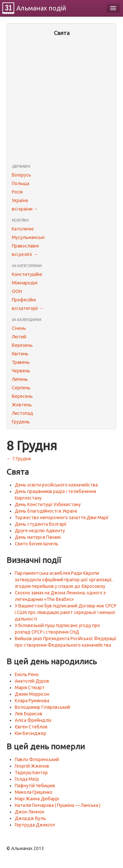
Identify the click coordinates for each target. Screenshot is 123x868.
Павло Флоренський (37, 759)
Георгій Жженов (32, 766)
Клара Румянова (32, 701)
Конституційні (27, 274)
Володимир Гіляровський (42, 707)
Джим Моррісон (32, 694)
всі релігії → (25, 254)
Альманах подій (41, 8)
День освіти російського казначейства (56, 485)
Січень (19, 328)
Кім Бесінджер (31, 733)
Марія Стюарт (30, 688)
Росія (17, 192)
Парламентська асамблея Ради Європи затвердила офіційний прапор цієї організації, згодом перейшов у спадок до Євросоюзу (64, 580)
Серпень (21, 388)
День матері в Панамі (38, 537)
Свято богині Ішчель (37, 544)
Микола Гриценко (34, 792)
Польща (20, 183)
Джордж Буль (30, 818)
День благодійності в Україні (46, 511)
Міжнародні (25, 283)
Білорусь (21, 175)
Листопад (22, 413)
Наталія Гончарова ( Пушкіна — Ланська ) (58, 805)
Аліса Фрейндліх (33, 720)
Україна (20, 200)
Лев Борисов (29, 714)
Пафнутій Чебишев (35, 786)
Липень (20, 379)
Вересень (22, 396)
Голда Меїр (27, 779)
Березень (22, 345)
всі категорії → (28, 308)
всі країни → (25, 209)
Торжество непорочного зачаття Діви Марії (62, 518)
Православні (25, 246)
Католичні (23, 229)
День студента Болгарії (41, 524)
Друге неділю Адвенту (40, 531)
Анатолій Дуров (32, 681)
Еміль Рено (27, 674)
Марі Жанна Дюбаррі (37, 799)
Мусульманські (28, 237)
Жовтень (22, 405)
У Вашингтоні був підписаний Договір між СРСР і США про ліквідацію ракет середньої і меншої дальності (66, 612)
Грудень (21, 422)
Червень (21, 371)
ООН (17, 291)
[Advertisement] (61, 101)
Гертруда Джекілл (35, 825)
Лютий (19, 337)
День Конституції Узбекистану (48, 504)
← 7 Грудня (19, 459)
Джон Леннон (30, 812)
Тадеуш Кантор (31, 773)
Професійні (24, 300)
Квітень (20, 354)
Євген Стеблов (31, 727)
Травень (21, 362)
